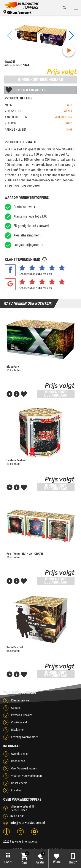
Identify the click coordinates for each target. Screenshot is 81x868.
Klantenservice (20, 700)
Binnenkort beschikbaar (41, 80)
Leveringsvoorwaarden (25, 737)
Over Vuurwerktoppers (24, 768)
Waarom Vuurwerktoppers (27, 776)
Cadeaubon (18, 761)
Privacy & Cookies (22, 715)
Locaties (16, 790)
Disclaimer (17, 730)
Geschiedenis (19, 783)
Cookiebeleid (19, 722)
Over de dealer (20, 754)
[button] (71, 36)
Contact (16, 708)
